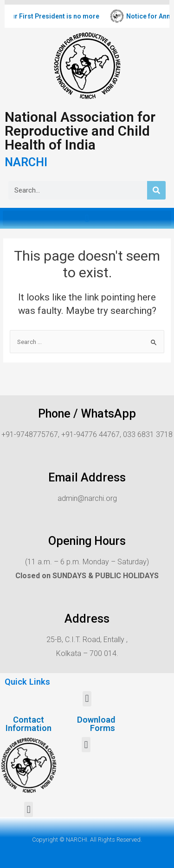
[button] (87, 218)
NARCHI (26, 162)
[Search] (156, 190)
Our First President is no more (58, 16)
